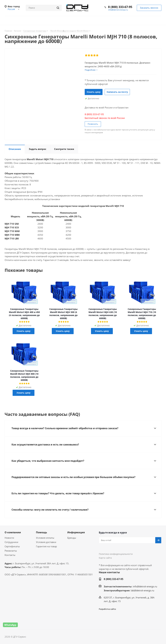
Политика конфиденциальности (116, 554)
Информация (76, 532)
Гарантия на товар (46, 546)
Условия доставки (46, 542)
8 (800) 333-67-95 (120, 7)
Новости (9, 538)
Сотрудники (11, 542)
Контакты (10, 555)
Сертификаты (12, 546)
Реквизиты (11, 551)
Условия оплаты (45, 538)
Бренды (72, 538)
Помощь (41, 532)
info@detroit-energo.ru (118, 10)
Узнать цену (94, 92)
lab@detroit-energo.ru (142, 590)
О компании (13, 532)
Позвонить (93, 124)
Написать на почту (117, 92)
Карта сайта (105, 558)
